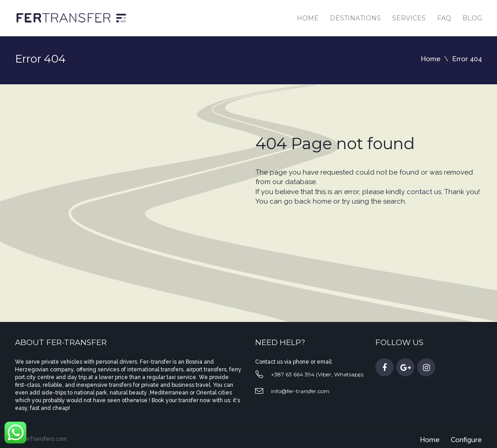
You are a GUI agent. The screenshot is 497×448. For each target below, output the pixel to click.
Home (308, 18)
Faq (444, 18)
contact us (424, 192)
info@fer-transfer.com (300, 391)
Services (409, 18)
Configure (466, 440)
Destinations (355, 18)
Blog (472, 18)
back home (313, 201)
